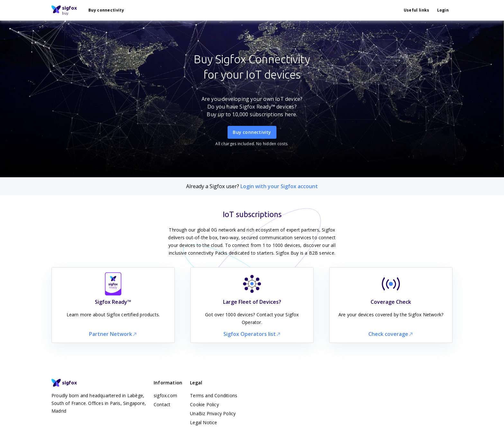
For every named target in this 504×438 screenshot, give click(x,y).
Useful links (417, 10)
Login (443, 10)
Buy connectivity (106, 10)
